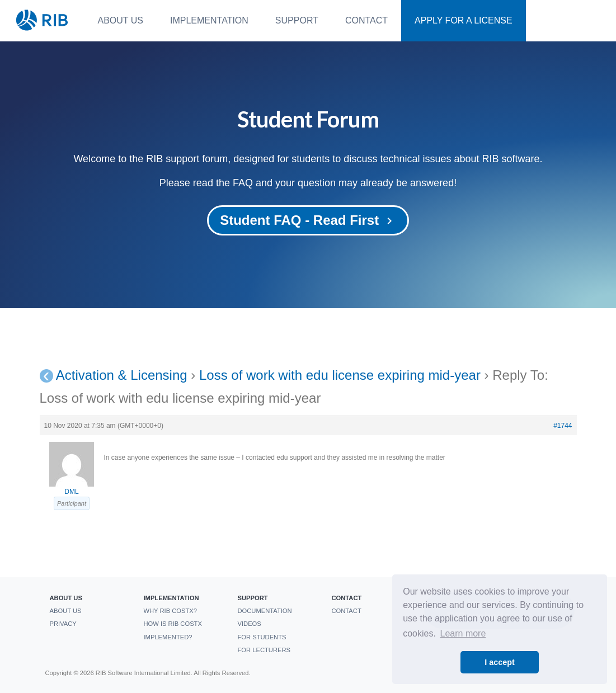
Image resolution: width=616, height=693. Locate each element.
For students (262, 637)
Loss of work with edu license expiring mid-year (340, 375)
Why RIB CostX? (170, 611)
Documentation (264, 611)
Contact (366, 20)
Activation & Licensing (122, 375)
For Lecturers (264, 650)
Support (297, 20)
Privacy (63, 624)
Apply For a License (464, 20)
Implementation (209, 20)
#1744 (563, 426)
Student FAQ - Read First (308, 220)
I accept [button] (500, 662)
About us (121, 20)
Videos (249, 624)
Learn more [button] (463, 633)
